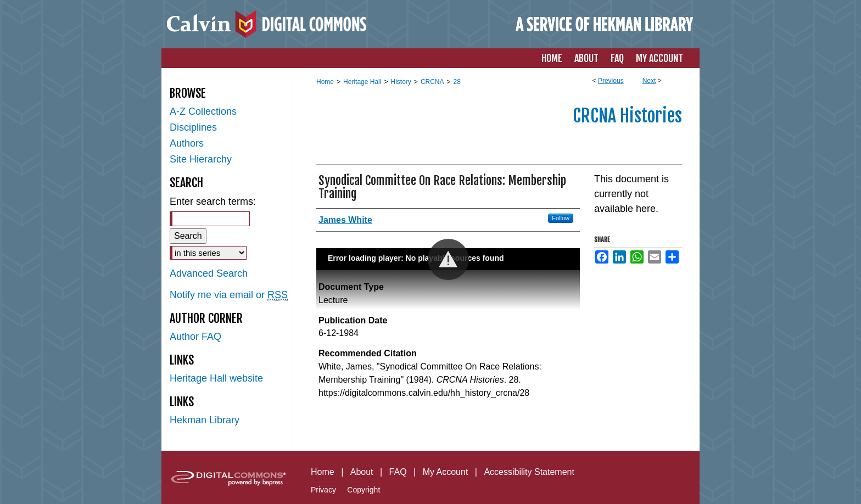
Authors (187, 143)
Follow (561, 218)
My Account (446, 472)
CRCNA (432, 82)
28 (457, 82)
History (401, 82)
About (362, 472)
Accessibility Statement (529, 472)
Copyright (364, 490)
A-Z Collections (203, 111)
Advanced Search (209, 273)
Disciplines (193, 127)
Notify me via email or (229, 295)
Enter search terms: (213, 201)
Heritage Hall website (216, 378)
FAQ (398, 472)
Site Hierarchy (201, 159)
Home (325, 82)
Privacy (323, 490)
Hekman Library (205, 420)
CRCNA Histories (627, 116)
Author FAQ (195, 337)
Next (649, 81)
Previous (611, 81)
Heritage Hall (362, 82)
